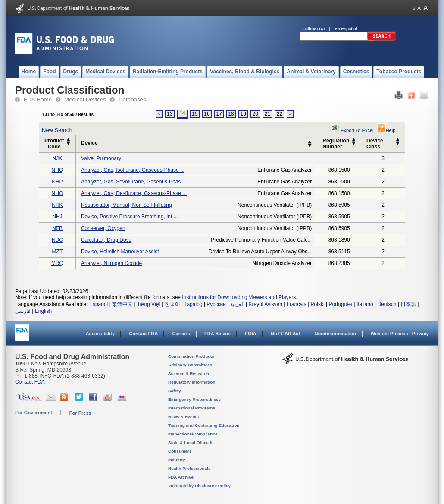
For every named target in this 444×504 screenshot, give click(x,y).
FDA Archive (181, 477)
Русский (216, 304)
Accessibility (100, 334)
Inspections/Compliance (193, 434)
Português (340, 304)
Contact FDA (143, 334)
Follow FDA (314, 29)
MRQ (57, 263)
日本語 (408, 304)
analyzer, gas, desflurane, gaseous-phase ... (134, 193)
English (43, 311)
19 (243, 114)
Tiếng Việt (149, 304)
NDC (57, 240)
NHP (57, 182)
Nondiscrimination (336, 334)
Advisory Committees (190, 365)
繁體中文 (122, 304)
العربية (237, 304)
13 (170, 114)
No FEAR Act (285, 334)
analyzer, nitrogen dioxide (111, 263)
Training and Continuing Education (204, 425)
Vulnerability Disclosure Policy (199, 486)
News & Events (183, 417)
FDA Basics (217, 334)
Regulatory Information (192, 382)
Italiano (365, 304)
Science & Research (189, 373)
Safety (175, 391)
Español (98, 304)
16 (207, 114)
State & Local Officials (191, 443)
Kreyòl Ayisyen (265, 304)
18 (231, 114)
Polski (318, 304)
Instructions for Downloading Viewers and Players (239, 297)
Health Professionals (189, 468)
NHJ (57, 217)
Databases (132, 99)
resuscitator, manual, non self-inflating (127, 205)
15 (195, 114)
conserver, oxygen (103, 228)
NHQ (58, 170)
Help (387, 130)
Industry (177, 460)
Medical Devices (85, 99)
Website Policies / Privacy (400, 334)
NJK (58, 158)
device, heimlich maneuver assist (120, 252)
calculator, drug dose (106, 240)
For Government (34, 413)
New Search (57, 130)
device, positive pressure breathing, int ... (130, 217)
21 (267, 114)
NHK (57, 205)
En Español (346, 29)
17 (219, 114)
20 (255, 114)
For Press (80, 413)
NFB (57, 228)
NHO (58, 193)
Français (297, 304)
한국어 (172, 304)
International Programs (192, 408)
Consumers (180, 451)
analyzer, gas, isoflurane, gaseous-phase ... (133, 170)
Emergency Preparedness (194, 399)
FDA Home (38, 99)
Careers (181, 334)
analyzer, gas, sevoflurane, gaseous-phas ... (134, 182)
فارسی (23, 311)
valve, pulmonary (101, 158)
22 (280, 114)
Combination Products (191, 356)
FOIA (250, 334)
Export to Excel (357, 130)
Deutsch (387, 304)
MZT (58, 252)
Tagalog (194, 304)
